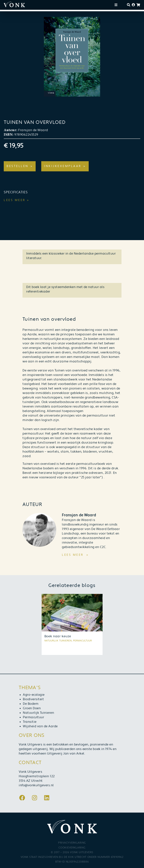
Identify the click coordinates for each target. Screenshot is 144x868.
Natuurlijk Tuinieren (38, 713)
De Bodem (31, 704)
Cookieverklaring (72, 848)
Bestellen (18, 166)
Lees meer (73, 555)
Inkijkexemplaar (63, 166)
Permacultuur (33, 717)
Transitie (30, 722)
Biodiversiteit (33, 699)
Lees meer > (17, 200)
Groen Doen (32, 708)
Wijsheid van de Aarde (40, 726)
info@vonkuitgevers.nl (36, 785)
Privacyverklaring (72, 843)
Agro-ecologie (34, 695)
